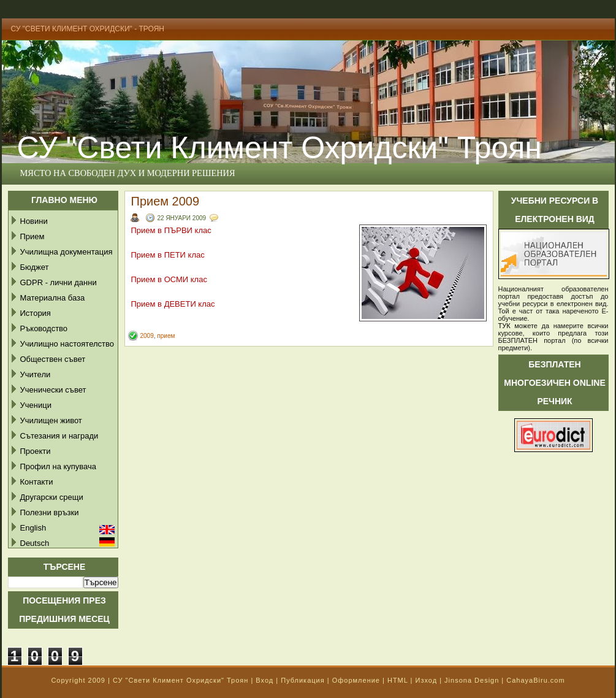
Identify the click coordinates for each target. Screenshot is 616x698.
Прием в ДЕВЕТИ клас (173, 304)
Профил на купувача (59, 466)
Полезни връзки (50, 512)
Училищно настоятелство (67, 344)
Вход (264, 680)
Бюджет (35, 267)
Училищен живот (51, 420)
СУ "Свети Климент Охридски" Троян (181, 680)
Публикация (302, 680)
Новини (34, 221)
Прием (32, 236)
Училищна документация (67, 252)
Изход (426, 680)
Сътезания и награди (59, 436)
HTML (398, 680)
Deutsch (35, 543)
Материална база (53, 298)
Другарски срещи (52, 497)
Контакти (37, 482)
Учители (36, 374)
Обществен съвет (53, 359)
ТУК (504, 326)
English (33, 528)
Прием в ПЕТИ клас (168, 255)
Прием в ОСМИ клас (169, 279)
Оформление (356, 680)
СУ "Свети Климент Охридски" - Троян (88, 29)
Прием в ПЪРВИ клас (171, 230)
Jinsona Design (472, 680)
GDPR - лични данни (59, 282)
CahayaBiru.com (535, 680)
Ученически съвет (53, 390)
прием (166, 336)
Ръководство (44, 328)
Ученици (36, 405)
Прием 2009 (165, 201)
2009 (147, 336)
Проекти (36, 451)
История (36, 313)
